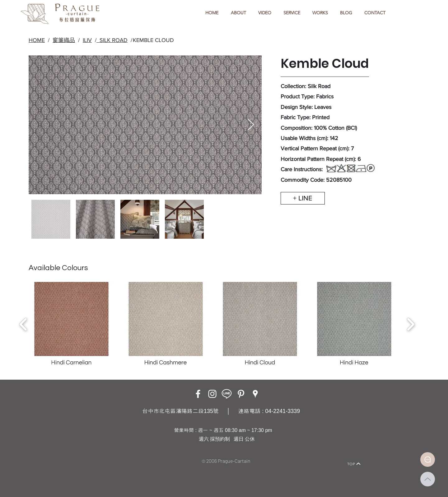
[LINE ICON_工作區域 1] (227, 394)
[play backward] (23, 324)
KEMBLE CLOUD (153, 40)
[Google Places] (255, 394)
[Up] (428, 479)
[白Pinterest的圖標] (241, 394)
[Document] (428, 459)
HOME (37, 40)
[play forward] (411, 324)
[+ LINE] (303, 198)
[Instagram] (212, 394)
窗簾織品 (64, 40)
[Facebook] (198, 394)
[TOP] (354, 464)
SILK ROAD (112, 40)
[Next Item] (251, 125)
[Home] (89, 455)
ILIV (87, 40)
